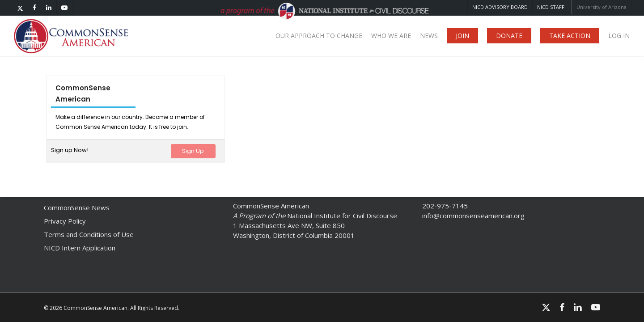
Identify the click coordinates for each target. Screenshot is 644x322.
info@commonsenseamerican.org (473, 216)
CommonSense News (77, 208)
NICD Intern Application (80, 248)
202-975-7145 (445, 206)
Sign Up (193, 151)
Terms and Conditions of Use (89, 234)
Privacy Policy (65, 221)
